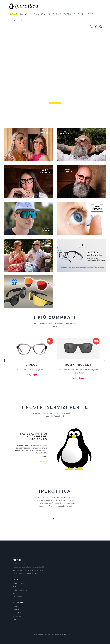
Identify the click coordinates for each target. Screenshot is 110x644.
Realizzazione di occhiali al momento (26, 573)
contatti (16, 20)
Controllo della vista (19, 564)
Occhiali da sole (18, 584)
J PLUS (32, 365)
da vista (39, 14)
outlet (79, 14)
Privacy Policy (18, 613)
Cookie (15, 619)
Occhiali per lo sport (20, 590)
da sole (26, 14)
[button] (92, 27)
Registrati (16, 610)
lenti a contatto (60, 14)
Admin (66, 635)
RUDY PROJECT (78, 365)
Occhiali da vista (18, 587)
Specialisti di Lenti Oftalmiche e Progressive (28, 570)
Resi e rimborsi (18, 596)
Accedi (15, 606)
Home (14, 14)
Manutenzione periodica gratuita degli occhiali (29, 567)
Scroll (56, 115)
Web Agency (73, 635)
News (90, 14)
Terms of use (17, 616)
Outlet (15, 593)
